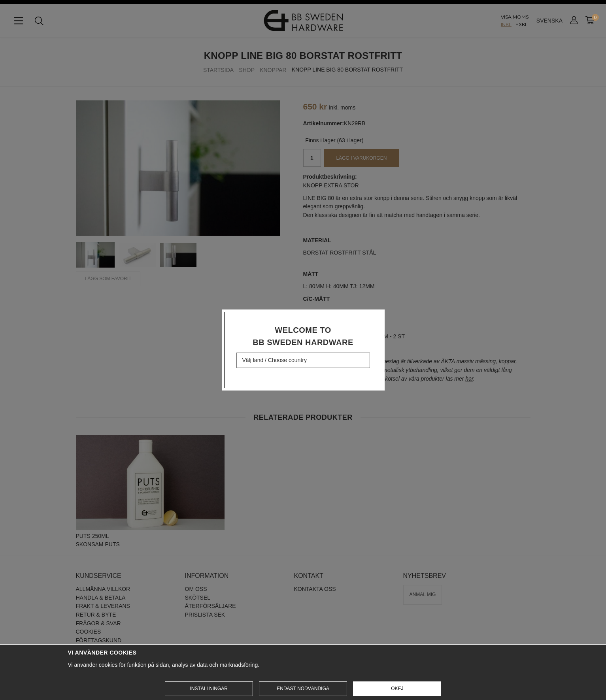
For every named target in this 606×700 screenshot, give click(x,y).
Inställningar (209, 689)
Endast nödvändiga (303, 689)
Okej (397, 689)
